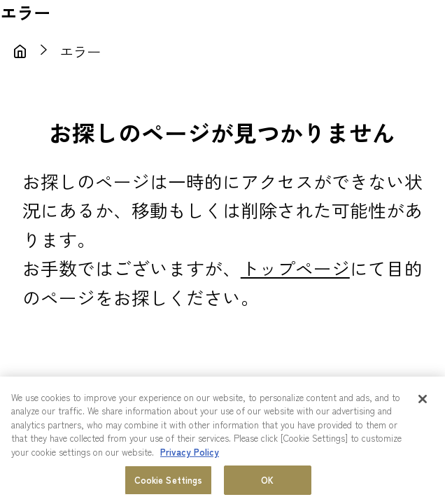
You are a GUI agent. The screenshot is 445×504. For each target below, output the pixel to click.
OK (267, 480)
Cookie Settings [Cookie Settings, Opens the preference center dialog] (169, 480)
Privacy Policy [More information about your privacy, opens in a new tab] (190, 452)
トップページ (295, 268)
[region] (222, 440)
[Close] (423, 399)
